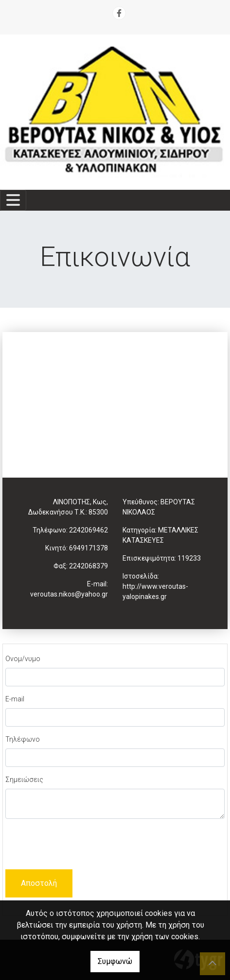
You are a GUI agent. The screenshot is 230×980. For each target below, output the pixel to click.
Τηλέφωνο (23, 739)
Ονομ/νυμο (23, 659)
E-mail (15, 699)
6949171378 (88, 548)
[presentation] (79, 846)
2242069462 (88, 530)
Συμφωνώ (115, 961)
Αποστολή (39, 883)
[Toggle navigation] (13, 200)
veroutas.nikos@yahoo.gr (69, 594)
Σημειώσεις (24, 780)
